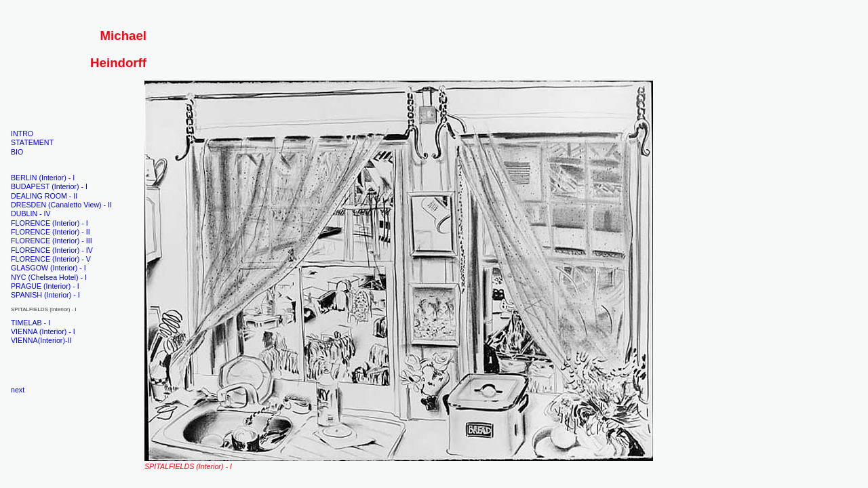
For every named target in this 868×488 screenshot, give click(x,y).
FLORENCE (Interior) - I (50, 223)
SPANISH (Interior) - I (45, 295)
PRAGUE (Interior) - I (45, 286)
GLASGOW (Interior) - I (48, 268)
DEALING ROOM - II (44, 196)
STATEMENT (32, 142)
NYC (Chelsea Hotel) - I (49, 277)
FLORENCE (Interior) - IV (52, 250)
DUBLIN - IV (31, 213)
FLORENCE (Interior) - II (51, 232)
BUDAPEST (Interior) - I (49, 186)
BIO (17, 152)
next (18, 390)
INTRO (22, 134)
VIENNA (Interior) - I (43, 331)
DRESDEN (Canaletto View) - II (61, 205)
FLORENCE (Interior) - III (52, 241)
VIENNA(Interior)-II (41, 340)
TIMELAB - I (31, 323)
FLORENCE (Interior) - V (51, 259)
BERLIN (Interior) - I (43, 178)
